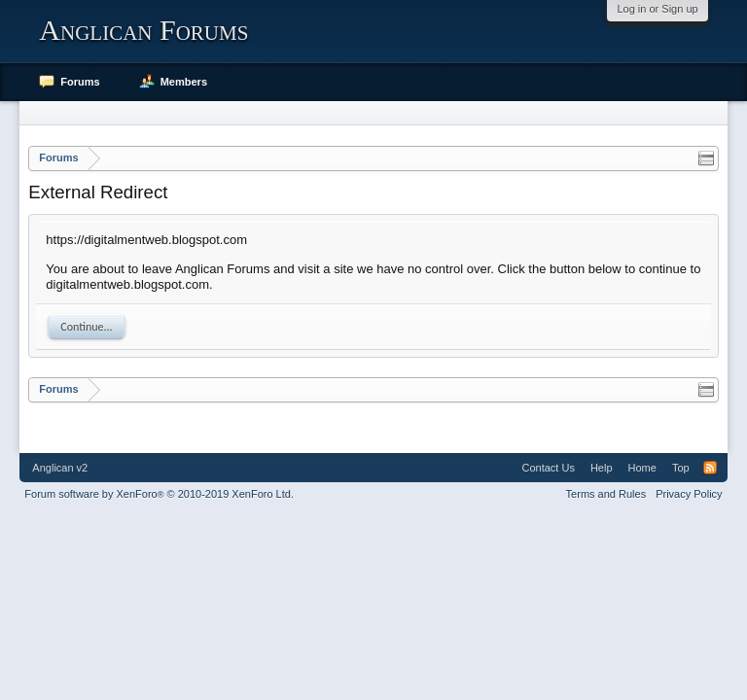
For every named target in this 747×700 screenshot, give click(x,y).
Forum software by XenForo (159, 494)
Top (681, 468)
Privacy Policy (689, 494)
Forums (80, 82)
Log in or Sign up (657, 9)
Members (184, 82)
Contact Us (548, 468)
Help (602, 468)
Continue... (86, 327)
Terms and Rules (606, 494)
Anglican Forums (143, 30)
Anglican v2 (60, 468)
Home (642, 468)
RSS (710, 468)
